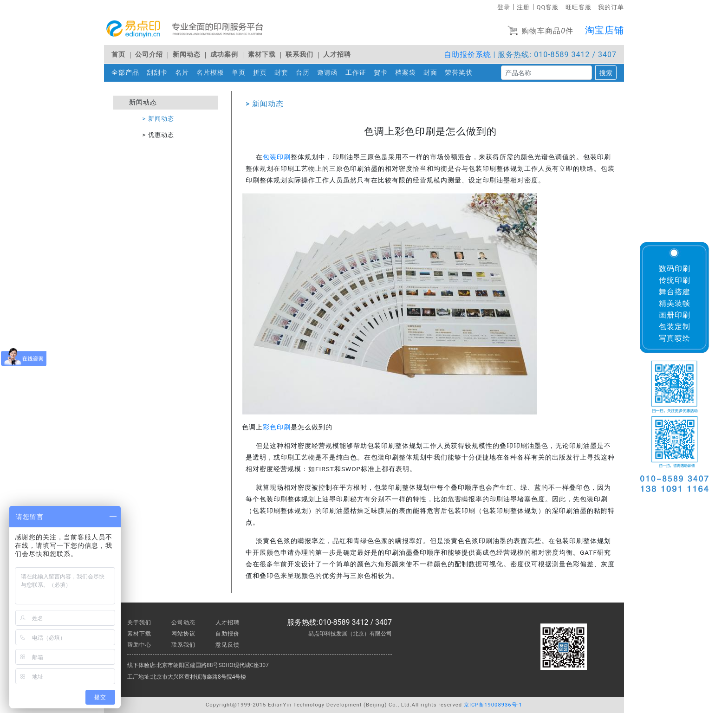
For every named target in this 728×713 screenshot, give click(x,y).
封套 (283, 72)
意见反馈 (227, 645)
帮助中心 (139, 645)
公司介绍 (149, 55)
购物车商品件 (540, 31)
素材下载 (262, 55)
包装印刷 (277, 157)
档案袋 (407, 72)
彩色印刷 (277, 427)
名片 (184, 72)
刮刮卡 (159, 72)
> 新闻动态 (158, 119)
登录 (504, 7)
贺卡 (383, 72)
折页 (262, 72)
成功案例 (224, 55)
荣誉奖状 (461, 72)
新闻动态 (187, 55)
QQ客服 (548, 7)
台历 (305, 72)
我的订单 (611, 7)
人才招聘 (337, 55)
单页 (240, 72)
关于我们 (139, 622)
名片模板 (212, 72)
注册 (523, 7)
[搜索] (546, 73)
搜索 (606, 73)
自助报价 (227, 634)
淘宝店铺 (604, 30)
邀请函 (329, 72)
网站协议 (183, 634)
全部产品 (125, 73)
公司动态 (183, 622)
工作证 (358, 72)
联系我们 (299, 55)
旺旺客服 (578, 7)
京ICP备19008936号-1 (493, 705)
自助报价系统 (468, 55)
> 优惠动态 (158, 135)
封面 (432, 72)
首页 (118, 55)
